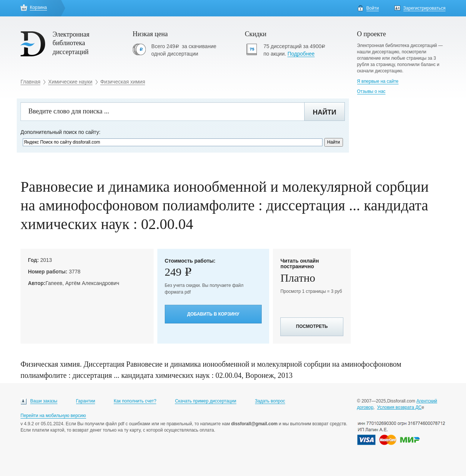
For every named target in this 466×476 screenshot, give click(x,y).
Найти (325, 112)
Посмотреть (312, 326)
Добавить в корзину (213, 314)
